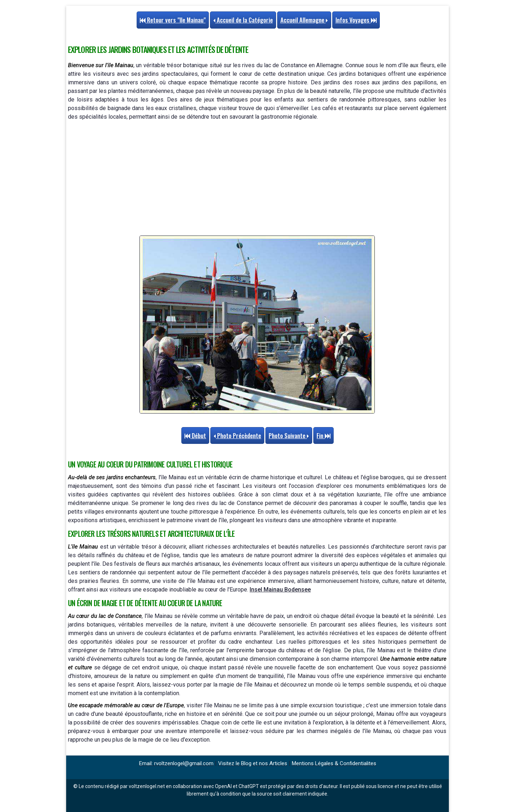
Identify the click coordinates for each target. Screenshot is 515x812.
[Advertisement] (257, 178)
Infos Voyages (356, 20)
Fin (323, 435)
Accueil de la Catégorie (243, 20)
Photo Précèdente (237, 435)
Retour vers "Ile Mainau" (173, 20)
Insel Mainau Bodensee (280, 590)
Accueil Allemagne (304, 20)
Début (195, 435)
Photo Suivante (289, 435)
